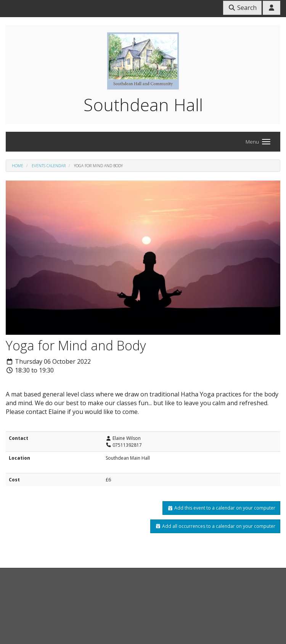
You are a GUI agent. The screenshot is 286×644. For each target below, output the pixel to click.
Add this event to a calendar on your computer (221, 508)
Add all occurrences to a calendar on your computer (215, 526)
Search (242, 8)
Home (18, 166)
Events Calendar (49, 166)
